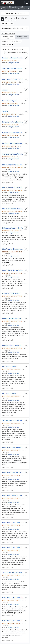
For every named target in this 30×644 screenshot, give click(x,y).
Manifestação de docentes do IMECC (13, 249)
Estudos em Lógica (9, 101)
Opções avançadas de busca (13, 28)
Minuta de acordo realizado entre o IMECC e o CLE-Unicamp (13, 188)
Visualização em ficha (8, 37)
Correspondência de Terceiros (13, 79)
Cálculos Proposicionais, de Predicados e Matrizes (13, 133)
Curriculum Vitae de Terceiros (13, 154)
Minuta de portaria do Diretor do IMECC (13, 165)
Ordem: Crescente (7, 45)
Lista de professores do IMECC (13, 228)
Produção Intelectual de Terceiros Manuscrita (13, 58)
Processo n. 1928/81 (10, 393)
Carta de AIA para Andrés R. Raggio (13, 447)
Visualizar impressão (8, 33)
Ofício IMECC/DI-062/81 (11, 293)
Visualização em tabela (22, 37)
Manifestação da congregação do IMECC (13, 270)
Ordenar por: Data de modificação (11, 41)
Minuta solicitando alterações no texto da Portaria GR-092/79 (13, 209)
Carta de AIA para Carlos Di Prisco (13, 522)
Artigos (5, 90)
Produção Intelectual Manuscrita (13, 143)
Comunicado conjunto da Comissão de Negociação (13, 345)
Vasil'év (5, 111)
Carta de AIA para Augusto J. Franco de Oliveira (13, 472)
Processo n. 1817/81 (10, 366)
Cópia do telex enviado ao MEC (13, 318)
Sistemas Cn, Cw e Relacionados (13, 122)
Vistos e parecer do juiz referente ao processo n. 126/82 (13, 420)
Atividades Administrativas (12, 69)
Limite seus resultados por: (15, 13)
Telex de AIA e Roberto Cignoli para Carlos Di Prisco (13, 572)
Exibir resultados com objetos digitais (16, 52)
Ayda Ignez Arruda (13, 63)
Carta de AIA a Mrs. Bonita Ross (13, 495)
